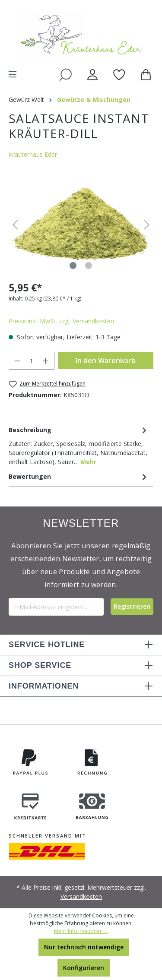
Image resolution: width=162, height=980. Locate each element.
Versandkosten (81, 896)
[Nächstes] (147, 225)
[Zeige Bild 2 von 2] (89, 266)
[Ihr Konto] (92, 74)
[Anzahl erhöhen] (46, 361)
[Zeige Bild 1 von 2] (73, 266)
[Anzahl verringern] (17, 361)
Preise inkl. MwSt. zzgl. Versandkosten (61, 321)
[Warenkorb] (148, 74)
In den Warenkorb (106, 360)
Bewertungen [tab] (79, 476)
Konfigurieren (84, 968)
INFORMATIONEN (44, 686)
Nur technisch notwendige (84, 947)
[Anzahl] (32, 361)
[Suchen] (65, 74)
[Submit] (132, 607)
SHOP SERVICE (40, 665)
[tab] (79, 445)
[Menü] (13, 74)
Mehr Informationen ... (81, 931)
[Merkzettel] (119, 74)
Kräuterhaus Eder (33, 154)
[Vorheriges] (15, 225)
